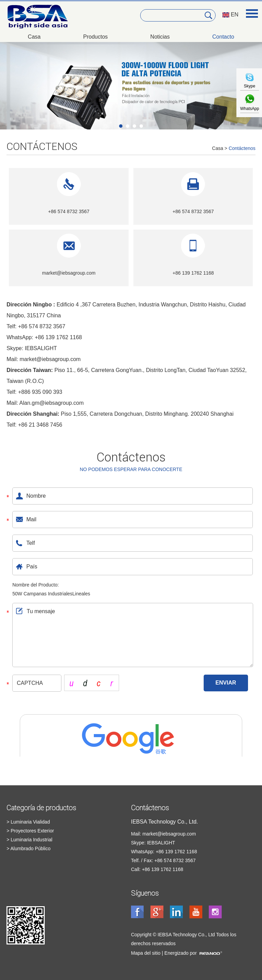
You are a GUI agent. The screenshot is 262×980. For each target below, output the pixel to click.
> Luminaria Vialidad (28, 822)
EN (230, 15)
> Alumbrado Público (28, 848)
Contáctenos (42, 146)
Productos (96, 37)
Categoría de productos (41, 808)
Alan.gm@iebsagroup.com (52, 403)
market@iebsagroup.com (69, 273)
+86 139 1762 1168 (58, 337)
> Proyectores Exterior (30, 831)
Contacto (223, 37)
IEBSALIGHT (41, 348)
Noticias (160, 37)
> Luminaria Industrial (29, 840)
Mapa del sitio (146, 953)
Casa (34, 37)
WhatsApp (250, 106)
